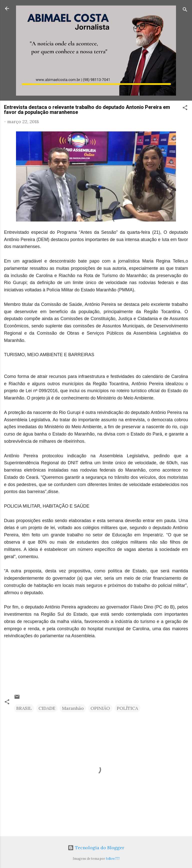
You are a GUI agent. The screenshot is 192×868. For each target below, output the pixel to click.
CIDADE (47, 708)
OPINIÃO (100, 708)
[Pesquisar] (185, 10)
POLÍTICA (127, 708)
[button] (185, 108)
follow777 (113, 858)
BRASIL (24, 708)
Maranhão (73, 708)
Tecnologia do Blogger (96, 848)
